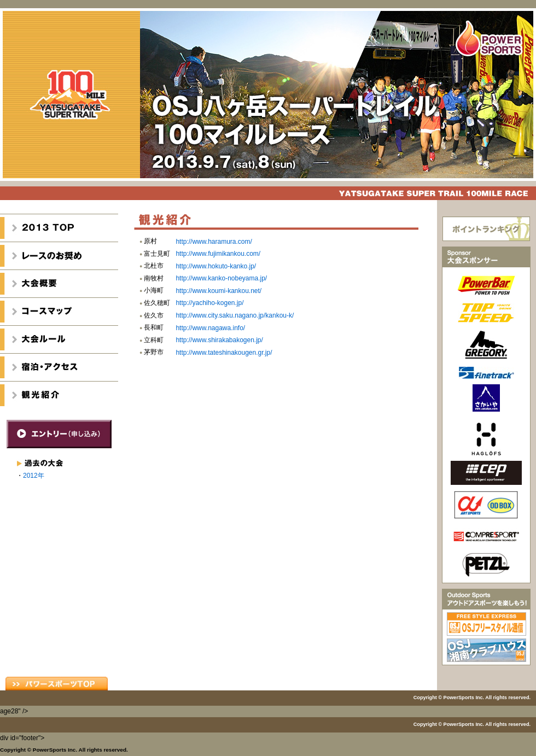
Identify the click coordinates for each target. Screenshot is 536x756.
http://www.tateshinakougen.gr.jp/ (224, 353)
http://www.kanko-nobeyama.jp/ (221, 278)
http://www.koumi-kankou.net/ (219, 291)
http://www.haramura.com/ (214, 242)
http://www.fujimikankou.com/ (218, 254)
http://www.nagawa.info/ (210, 328)
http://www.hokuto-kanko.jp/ (216, 266)
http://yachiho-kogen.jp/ (209, 303)
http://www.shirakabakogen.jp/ (219, 340)
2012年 (34, 476)
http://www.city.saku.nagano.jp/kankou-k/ (235, 315)
